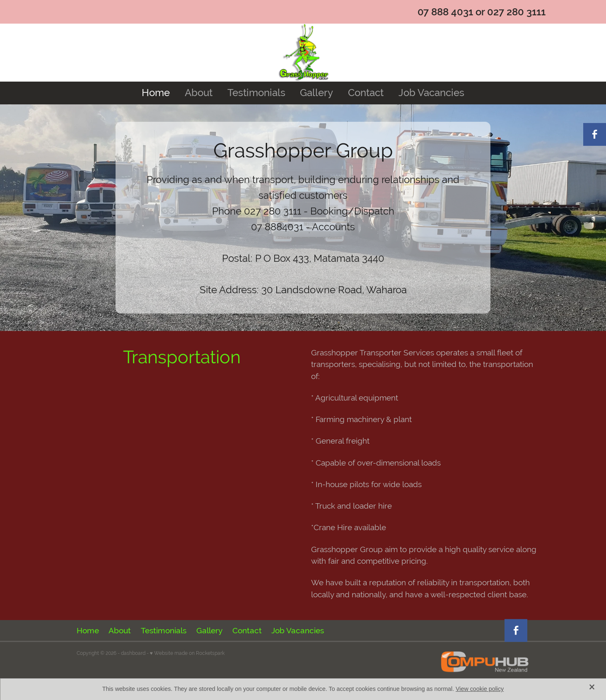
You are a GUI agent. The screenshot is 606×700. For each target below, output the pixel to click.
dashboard (133, 653)
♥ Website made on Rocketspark (187, 653)
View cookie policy (480, 689)
